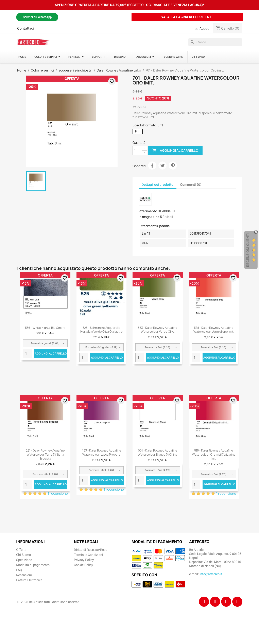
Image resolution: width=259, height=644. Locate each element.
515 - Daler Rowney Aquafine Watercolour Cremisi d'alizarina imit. (214, 454)
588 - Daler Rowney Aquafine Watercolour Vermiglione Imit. (214, 330)
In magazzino (149, 217)
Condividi (152, 166)
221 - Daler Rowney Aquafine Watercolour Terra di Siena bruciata (45, 454)
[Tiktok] (226, 602)
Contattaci (25, 28)
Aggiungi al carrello (175, 151)
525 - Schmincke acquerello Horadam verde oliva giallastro (101, 330)
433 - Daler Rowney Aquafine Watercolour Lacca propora (101, 452)
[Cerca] (215, 42)
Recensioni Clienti (248, 250)
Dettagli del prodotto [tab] (158, 185)
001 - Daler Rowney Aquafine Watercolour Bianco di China (158, 452)
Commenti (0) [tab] (191, 185)
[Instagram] (215, 602)
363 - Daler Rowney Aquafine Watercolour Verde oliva (158, 330)
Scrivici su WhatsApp (37, 17)
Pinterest (173, 166)
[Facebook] (204, 602)
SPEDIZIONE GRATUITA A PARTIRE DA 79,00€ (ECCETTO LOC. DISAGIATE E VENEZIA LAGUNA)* (130, 5)
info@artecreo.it (211, 574)
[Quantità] (137, 151)
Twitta (162, 166)
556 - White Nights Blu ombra (45, 328)
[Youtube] (237, 602)
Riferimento (148, 211)
